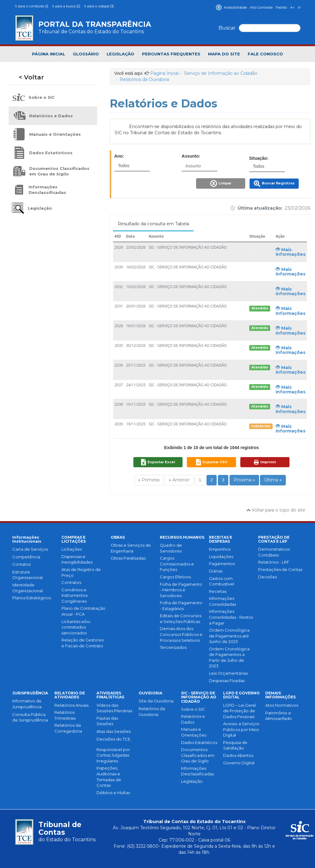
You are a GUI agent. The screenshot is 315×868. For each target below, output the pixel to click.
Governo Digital (239, 763)
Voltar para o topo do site (276, 510)
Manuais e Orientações (194, 732)
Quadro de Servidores (171, 548)
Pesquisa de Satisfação (235, 745)
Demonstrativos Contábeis (274, 552)
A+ (292, 7)
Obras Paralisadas (128, 558)
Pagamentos (222, 564)
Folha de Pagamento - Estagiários (181, 606)
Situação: (259, 158)
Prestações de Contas (280, 569)
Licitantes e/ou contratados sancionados (76, 627)
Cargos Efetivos (175, 577)
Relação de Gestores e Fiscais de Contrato (83, 643)
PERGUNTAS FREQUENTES (171, 54)
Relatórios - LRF (274, 562)
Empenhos (220, 549)
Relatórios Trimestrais (65, 715)
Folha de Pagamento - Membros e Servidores (181, 590)
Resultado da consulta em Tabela (153, 224)
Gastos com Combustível (222, 581)
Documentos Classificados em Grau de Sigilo (198, 755)
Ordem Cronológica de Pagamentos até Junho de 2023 (229, 636)
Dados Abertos (238, 755)
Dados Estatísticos (199, 742)
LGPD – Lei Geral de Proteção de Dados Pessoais (239, 711)
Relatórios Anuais (71, 705)
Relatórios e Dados (193, 719)
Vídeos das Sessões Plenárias (114, 708)
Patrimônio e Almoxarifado (279, 716)
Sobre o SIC (193, 709)
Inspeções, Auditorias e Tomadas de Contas (109, 777)
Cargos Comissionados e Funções (177, 564)
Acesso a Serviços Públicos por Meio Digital (241, 729)
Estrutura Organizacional (28, 575)
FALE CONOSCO (265, 54)
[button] (221, 185)
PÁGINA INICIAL (49, 54)
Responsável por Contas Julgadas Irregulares (113, 755)
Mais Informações (291, 252)
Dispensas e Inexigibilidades (77, 559)
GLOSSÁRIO (86, 54)
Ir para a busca (67, 6)
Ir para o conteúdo (32, 6)
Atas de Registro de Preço (81, 572)
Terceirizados (173, 647)
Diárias (216, 571)
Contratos (71, 582)
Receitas (218, 591)
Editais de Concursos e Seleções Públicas (181, 619)
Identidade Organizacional (28, 588)
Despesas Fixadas (227, 681)
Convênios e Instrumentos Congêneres (75, 595)
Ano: (119, 156)
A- (300, 7)
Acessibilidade (231, 7)
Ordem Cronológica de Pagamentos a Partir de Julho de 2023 (229, 657)
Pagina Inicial (164, 73)
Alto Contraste (261, 7)
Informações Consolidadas (222, 601)
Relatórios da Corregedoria (68, 728)
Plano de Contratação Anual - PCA (83, 611)
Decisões (268, 577)
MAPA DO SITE (224, 54)
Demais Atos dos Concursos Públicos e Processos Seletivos (181, 634)
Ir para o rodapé (99, 6)
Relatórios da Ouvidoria (144, 79)
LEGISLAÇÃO (120, 54)
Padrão (281, 7)
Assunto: (191, 156)
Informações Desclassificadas (197, 771)
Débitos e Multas (113, 793)
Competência (26, 557)
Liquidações (221, 557)
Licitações (72, 549)
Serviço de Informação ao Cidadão (221, 73)
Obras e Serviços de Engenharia (131, 548)
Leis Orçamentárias (228, 673)
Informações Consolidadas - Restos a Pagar (231, 617)
